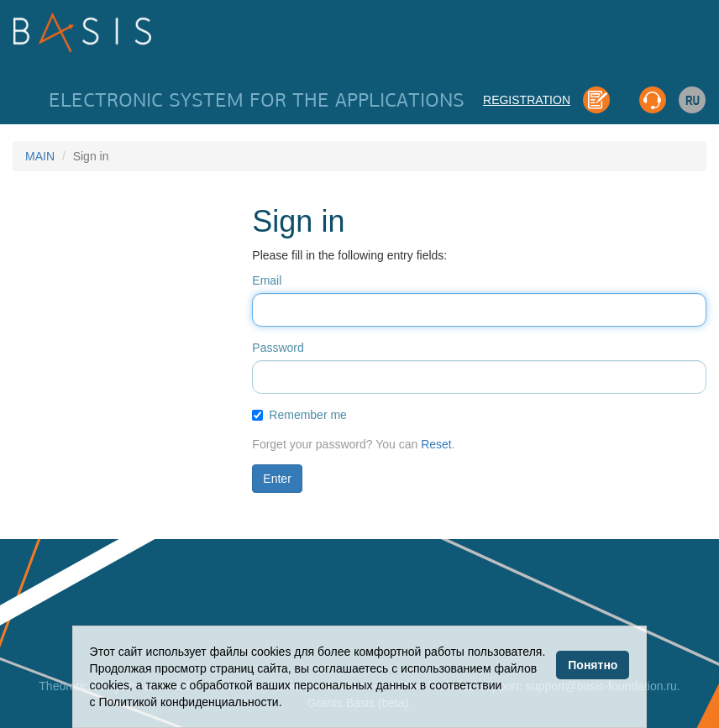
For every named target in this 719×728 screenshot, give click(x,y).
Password (278, 348)
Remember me (299, 415)
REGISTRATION (546, 100)
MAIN (40, 156)
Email (267, 280)
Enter (277, 479)
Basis (115, 34)
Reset (436, 444)
